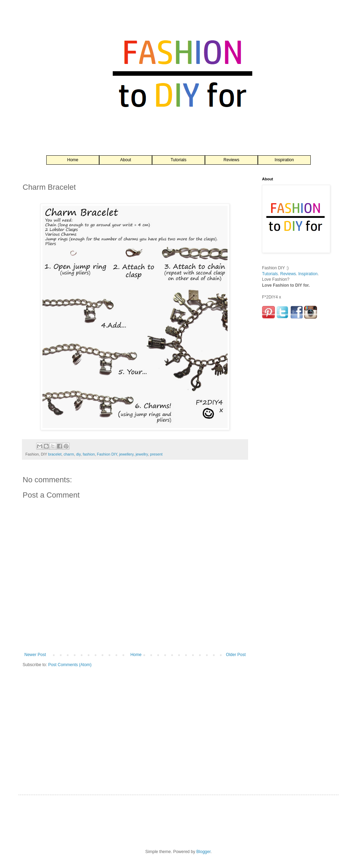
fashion (89, 454)
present (156, 454)
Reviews (231, 160)
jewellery (126, 454)
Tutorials (178, 160)
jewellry (142, 454)
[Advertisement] (290, 435)
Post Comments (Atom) (70, 665)
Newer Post (35, 655)
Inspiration (284, 160)
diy (78, 454)
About (125, 160)
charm (69, 454)
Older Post (236, 655)
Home (73, 160)
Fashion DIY (107, 454)
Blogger (203, 852)
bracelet (55, 454)
